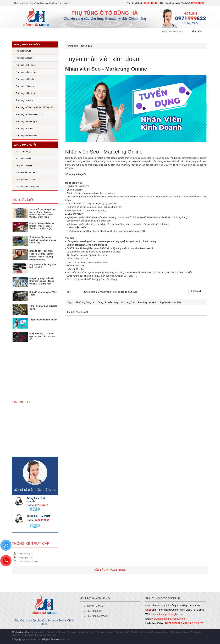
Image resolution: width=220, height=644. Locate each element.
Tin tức (128, 32)
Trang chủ (23, 32)
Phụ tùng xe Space (180, 632)
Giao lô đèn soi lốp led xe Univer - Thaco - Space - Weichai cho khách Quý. (42, 226)
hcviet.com (65, 639)
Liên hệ (141, 32)
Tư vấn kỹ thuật (95, 606)
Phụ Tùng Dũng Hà (85, 302)
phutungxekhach (37, 632)
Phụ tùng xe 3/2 (122, 632)
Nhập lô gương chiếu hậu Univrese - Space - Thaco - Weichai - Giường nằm (42, 281)
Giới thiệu (40, 32)
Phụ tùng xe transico (140, 632)
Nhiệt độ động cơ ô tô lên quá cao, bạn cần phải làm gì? (42, 336)
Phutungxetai (27, 635)
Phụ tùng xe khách (147, 302)
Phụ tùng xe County (161, 632)
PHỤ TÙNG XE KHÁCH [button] (63, 32)
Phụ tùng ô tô (128, 302)
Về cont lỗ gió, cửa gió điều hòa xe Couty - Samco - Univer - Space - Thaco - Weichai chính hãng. (43, 213)
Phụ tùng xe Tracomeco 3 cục (81, 632)
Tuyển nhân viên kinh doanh (43, 320)
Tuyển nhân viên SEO (170, 302)
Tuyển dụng (112, 32)
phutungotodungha (32, 639)
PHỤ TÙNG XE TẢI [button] (90, 32)
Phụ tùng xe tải (95, 611)
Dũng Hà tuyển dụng (108, 302)
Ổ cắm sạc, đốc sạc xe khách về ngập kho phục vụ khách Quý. (43, 240)
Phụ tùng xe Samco (56, 632)
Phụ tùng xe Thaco (104, 632)
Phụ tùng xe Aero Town (46, 635)
